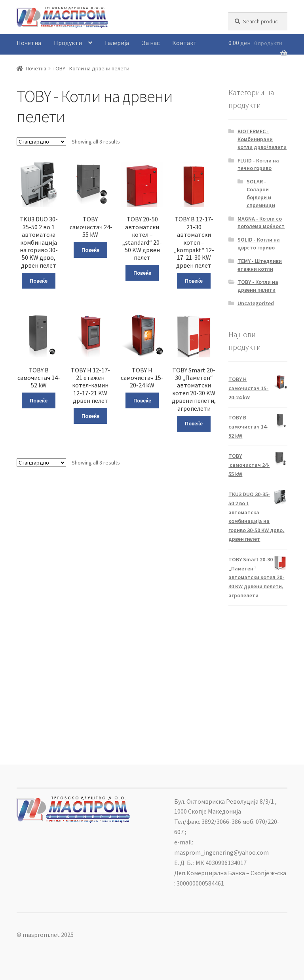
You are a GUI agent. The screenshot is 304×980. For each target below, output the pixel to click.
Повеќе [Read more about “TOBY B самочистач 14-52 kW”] (39, 400)
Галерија (117, 43)
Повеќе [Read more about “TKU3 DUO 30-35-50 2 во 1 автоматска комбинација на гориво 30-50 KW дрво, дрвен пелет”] (39, 281)
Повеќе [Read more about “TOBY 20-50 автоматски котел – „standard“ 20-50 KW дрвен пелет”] (142, 273)
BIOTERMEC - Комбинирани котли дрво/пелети (262, 139)
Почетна (29, 43)
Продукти (68, 43)
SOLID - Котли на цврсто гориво (259, 244)
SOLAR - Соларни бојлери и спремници (261, 193)
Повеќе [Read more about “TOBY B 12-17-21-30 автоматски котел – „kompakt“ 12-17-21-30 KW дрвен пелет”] (194, 281)
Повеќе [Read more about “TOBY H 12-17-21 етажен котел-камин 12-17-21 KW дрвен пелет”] (90, 416)
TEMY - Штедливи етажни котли (260, 265)
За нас (151, 43)
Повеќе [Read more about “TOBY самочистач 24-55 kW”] (90, 250)
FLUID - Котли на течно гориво (258, 164)
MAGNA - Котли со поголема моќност (261, 223)
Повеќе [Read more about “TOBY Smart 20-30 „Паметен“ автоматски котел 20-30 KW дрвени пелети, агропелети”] (194, 423)
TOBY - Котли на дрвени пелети (258, 286)
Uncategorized (256, 303)
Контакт (184, 43)
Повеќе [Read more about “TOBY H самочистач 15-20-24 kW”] (142, 400)
